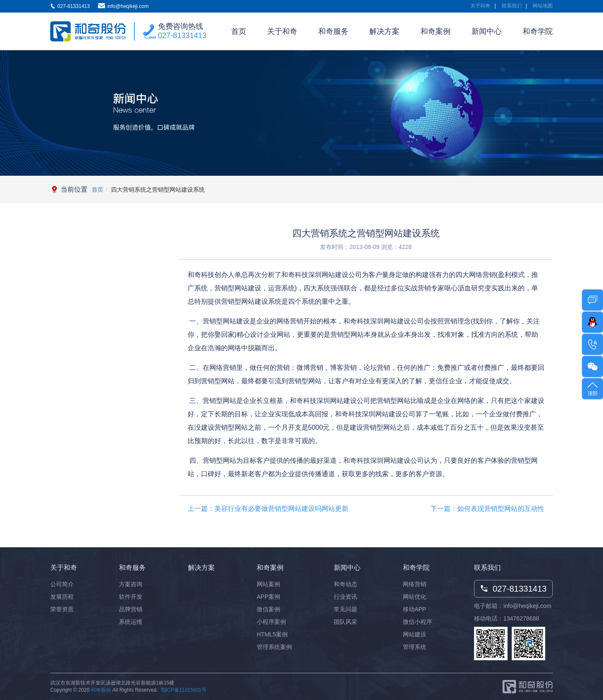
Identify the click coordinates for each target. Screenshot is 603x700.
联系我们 (512, 6)
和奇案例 (435, 31)
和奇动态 (345, 584)
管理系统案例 (274, 647)
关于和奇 (480, 6)
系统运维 (131, 622)
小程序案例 (271, 622)
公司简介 (62, 584)
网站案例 (268, 584)
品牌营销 (131, 609)
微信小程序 (417, 622)
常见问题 (345, 609)
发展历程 (62, 597)
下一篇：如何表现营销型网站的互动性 (487, 509)
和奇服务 (333, 31)
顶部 (593, 388)
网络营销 (415, 584)
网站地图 (543, 6)
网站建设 (415, 634)
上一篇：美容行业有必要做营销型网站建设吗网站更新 (268, 509)
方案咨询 (131, 584)
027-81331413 (182, 36)
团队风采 (345, 622)
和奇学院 (538, 31)
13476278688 (521, 618)
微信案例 (268, 609)
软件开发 (131, 597)
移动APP (415, 609)
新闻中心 (487, 31)
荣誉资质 (62, 609)
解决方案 (384, 31)
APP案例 (268, 597)
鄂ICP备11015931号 (184, 690)
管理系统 (415, 647)
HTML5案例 (272, 634)
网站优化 (415, 597)
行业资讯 (345, 597)
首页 (239, 31)
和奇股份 (101, 690)
